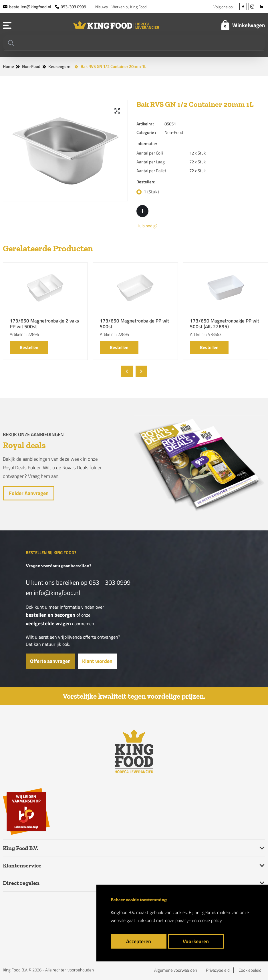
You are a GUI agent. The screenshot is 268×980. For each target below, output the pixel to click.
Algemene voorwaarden (176, 970)
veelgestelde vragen (48, 623)
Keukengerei (60, 67)
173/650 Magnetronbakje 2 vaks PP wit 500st (44, 324)
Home (8, 67)
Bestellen (29, 347)
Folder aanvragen (29, 493)
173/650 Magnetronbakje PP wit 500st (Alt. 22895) (225, 324)
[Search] (134, 43)
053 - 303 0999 (110, 582)
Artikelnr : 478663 (206, 334)
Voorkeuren (196, 941)
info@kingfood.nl (57, 593)
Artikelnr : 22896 (24, 334)
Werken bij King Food (129, 7)
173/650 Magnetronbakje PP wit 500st (134, 324)
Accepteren (139, 941)
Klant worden (97, 661)
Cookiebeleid (250, 970)
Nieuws (102, 7)
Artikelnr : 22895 (114, 334)
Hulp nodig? (147, 226)
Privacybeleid (218, 970)
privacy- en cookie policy (199, 920)
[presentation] (127, 371)
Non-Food (31, 67)
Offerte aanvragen (50, 661)
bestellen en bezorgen (50, 615)
